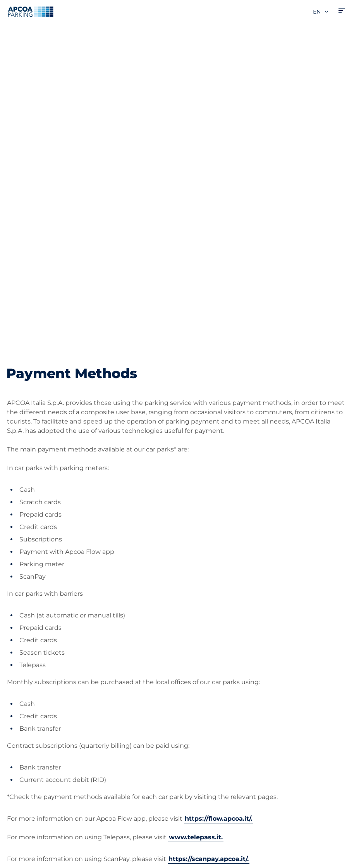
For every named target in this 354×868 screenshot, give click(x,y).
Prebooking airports (37, 661)
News (192, 798)
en (321, 12)
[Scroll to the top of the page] (342, 578)
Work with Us (204, 649)
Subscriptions (27, 649)
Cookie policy (24, 848)
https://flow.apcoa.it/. (218, 508)
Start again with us (212, 748)
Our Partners (203, 701)
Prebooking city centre (42, 673)
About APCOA (205, 636)
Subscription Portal (36, 708)
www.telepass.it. (196, 527)
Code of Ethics (206, 773)
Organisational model (217, 785)
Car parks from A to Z (39, 636)
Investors (198, 714)
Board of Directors (211, 760)
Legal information (31, 859)
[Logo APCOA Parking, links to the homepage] (31, 12)
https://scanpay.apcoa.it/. (209, 549)
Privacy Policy (25, 837)
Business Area (205, 689)
